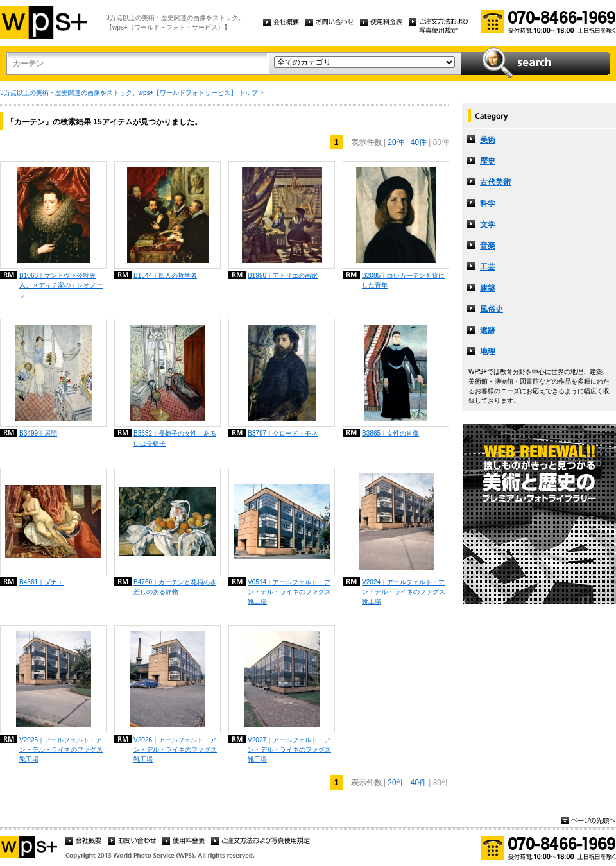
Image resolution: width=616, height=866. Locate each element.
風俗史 (492, 309)
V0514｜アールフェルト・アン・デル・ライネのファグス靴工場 (289, 592)
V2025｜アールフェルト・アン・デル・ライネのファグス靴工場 (61, 750)
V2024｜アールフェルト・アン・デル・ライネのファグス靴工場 (404, 592)
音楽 (488, 246)
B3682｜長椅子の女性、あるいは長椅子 (175, 438)
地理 (488, 352)
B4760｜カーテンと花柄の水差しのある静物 (175, 587)
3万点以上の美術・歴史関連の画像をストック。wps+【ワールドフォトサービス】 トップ (129, 93)
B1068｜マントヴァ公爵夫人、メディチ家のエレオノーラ (61, 285)
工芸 (488, 267)
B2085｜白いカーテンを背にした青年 (403, 280)
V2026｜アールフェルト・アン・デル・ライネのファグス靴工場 (175, 750)
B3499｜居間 (38, 433)
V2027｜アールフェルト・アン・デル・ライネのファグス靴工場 (289, 750)
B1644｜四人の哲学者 (165, 276)
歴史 (488, 161)
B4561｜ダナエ (41, 582)
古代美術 (495, 182)
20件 (396, 142)
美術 (488, 140)
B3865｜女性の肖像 (390, 433)
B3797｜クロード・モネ (283, 433)
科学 (488, 203)
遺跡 (488, 330)
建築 (488, 288)
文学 (488, 225)
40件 (419, 142)
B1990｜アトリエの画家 (283, 276)
